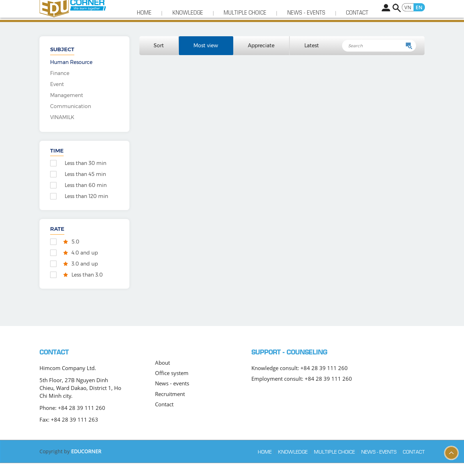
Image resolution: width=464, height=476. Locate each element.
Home (144, 26)
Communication (71, 119)
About (162, 376)
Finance (60, 86)
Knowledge (188, 26)
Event (57, 97)
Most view (206, 59)
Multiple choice (245, 26)
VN (408, 7)
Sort (159, 59)
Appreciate (262, 59)
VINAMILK (62, 130)
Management (67, 108)
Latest (312, 59)
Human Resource (71, 75)
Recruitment (170, 407)
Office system (172, 386)
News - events (306, 26)
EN (419, 7)
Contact (357, 26)
